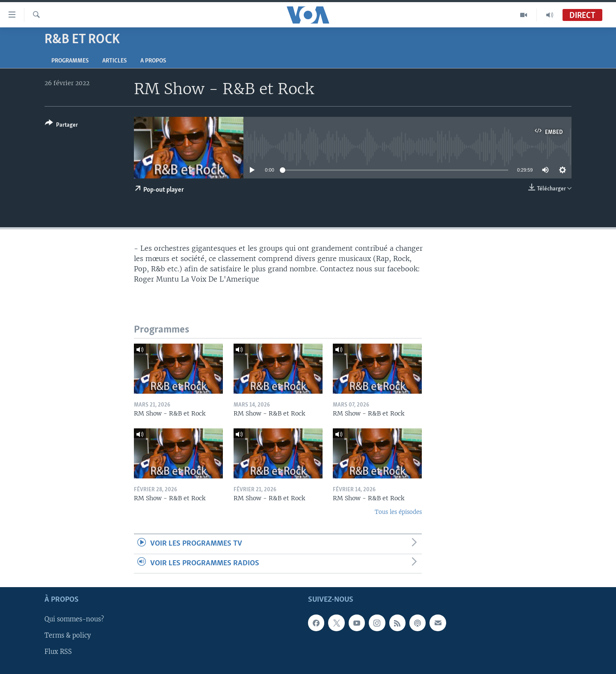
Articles (114, 61)
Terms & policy (68, 636)
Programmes (70, 61)
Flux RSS (58, 652)
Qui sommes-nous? (74, 619)
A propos (153, 61)
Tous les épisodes (398, 512)
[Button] (61, 126)
